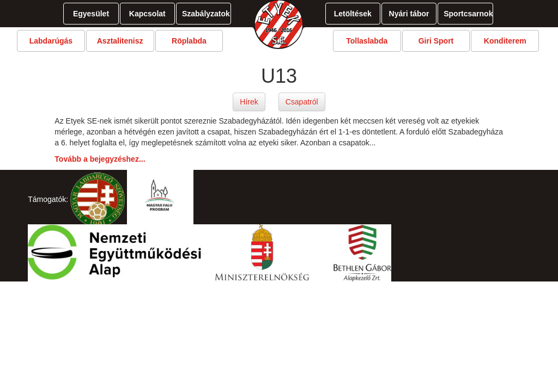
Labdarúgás (51, 41)
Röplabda (189, 41)
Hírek (249, 102)
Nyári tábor (409, 14)
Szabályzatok (206, 14)
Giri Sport (436, 41)
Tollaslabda (367, 41)
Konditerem (505, 41)
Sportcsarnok (468, 14)
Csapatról (302, 102)
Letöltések (353, 14)
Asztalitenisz (120, 41)
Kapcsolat (147, 14)
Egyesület (91, 14)
